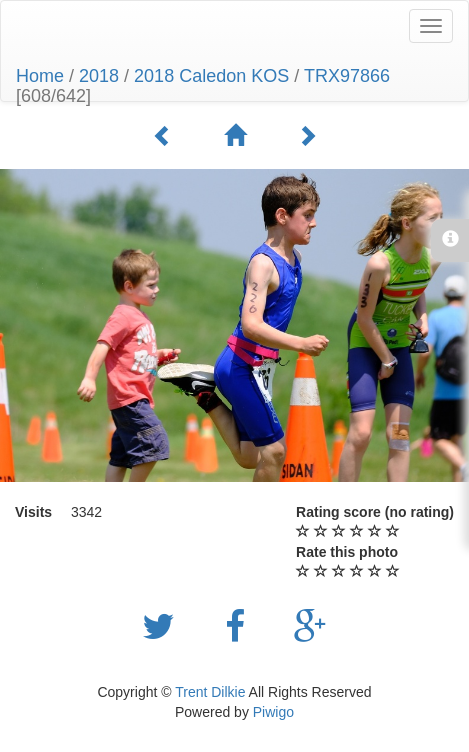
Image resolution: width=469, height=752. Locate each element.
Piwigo (273, 712)
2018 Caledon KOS (211, 76)
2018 (99, 76)
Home (40, 76)
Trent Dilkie (210, 692)
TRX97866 (347, 76)
